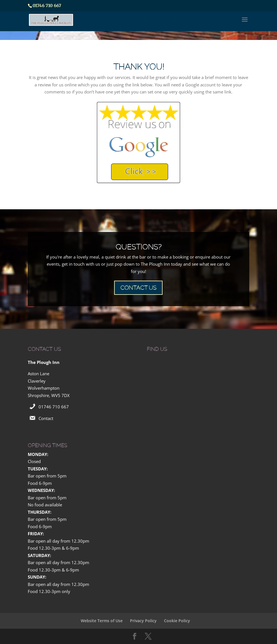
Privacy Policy (143, 621)
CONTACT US (138, 288)
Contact (46, 418)
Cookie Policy (177, 621)
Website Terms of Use (102, 621)
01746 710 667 (54, 407)
